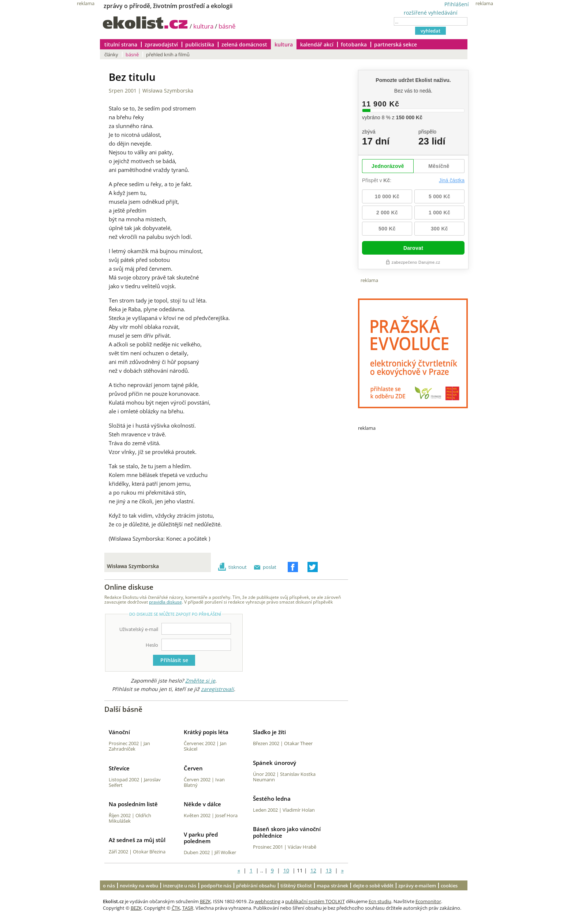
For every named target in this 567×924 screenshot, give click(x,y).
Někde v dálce (202, 804)
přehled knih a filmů (168, 55)
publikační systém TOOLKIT (315, 901)
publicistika (200, 44)
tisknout (238, 567)
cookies (449, 886)
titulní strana (121, 44)
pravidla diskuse (165, 602)
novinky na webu (139, 886)
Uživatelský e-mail (139, 629)
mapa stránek (332, 886)
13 (329, 870)
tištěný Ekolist (296, 886)
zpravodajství (161, 44)
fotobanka (354, 44)
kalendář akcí (317, 44)
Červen (193, 768)
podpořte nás (216, 886)
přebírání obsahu (256, 886)
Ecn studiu (380, 901)
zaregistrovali (217, 689)
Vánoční (119, 732)
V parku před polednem (201, 838)
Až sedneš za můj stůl (137, 840)
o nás (109, 886)
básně (227, 26)
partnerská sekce (396, 44)
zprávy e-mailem (417, 886)
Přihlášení (457, 4)
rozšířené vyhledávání (431, 13)
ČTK (176, 908)
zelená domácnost (244, 44)
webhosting (268, 901)
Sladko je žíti (269, 732)
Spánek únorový (275, 763)
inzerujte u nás (180, 886)
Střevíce (119, 768)
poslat (270, 567)
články (111, 55)
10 (286, 870)
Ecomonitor (428, 901)
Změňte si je (200, 681)
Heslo (152, 645)
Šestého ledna (272, 799)
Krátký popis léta (206, 732)
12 (313, 870)
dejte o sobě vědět (373, 886)
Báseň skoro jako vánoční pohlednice (287, 832)
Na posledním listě (133, 804)
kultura (203, 26)
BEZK (205, 901)
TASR (188, 908)
